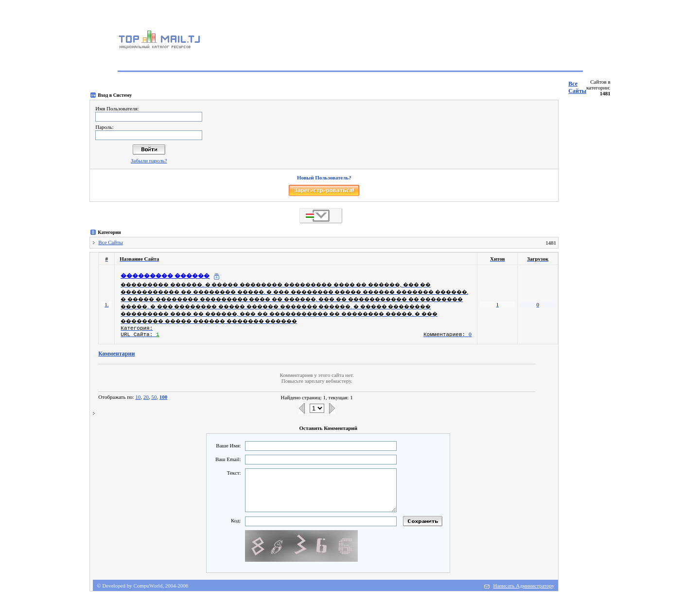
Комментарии (116, 354)
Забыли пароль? (149, 160)
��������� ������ (165, 276)
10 (138, 397)
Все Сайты (577, 87)
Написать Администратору (524, 586)
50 (154, 397)
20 (146, 397)
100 (164, 397)
